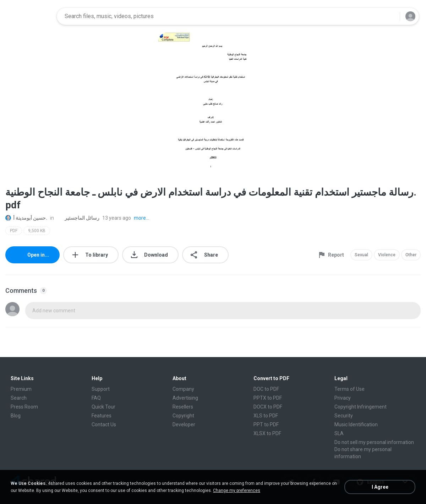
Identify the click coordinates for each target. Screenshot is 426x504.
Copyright (183, 416)
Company (183, 389)
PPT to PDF (266, 424)
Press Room (24, 407)
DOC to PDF (266, 389)
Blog (16, 416)
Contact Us (104, 424)
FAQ (96, 398)
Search (19, 398)
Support (101, 389)
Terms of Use (349, 389)
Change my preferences (237, 491)
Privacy (343, 398)
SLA (339, 433)
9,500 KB (37, 231)
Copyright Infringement (361, 407)
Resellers (183, 407)
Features (102, 416)
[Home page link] (29, 16)
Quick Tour (103, 407)
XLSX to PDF (267, 433)
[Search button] (390, 16)
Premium (21, 389)
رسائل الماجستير (78, 218)
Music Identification (356, 424)
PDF (14, 231)
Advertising (185, 398)
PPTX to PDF (268, 398)
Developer (184, 424)
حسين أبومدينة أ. (26, 218)
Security (344, 416)
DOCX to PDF (268, 407)
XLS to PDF (266, 416)
